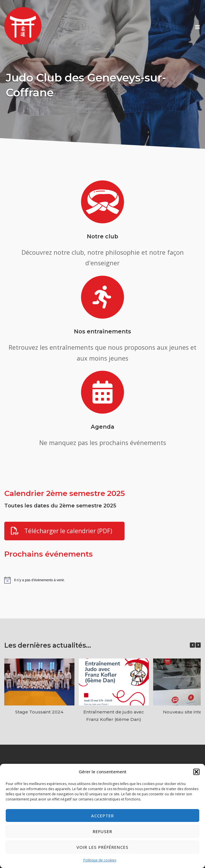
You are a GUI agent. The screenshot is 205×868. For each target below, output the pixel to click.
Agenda (102, 427)
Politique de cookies (100, 860)
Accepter (102, 816)
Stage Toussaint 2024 (39, 712)
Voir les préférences (102, 847)
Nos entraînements (102, 331)
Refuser (102, 831)
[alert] (102, 580)
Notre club (102, 236)
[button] (196, 772)
